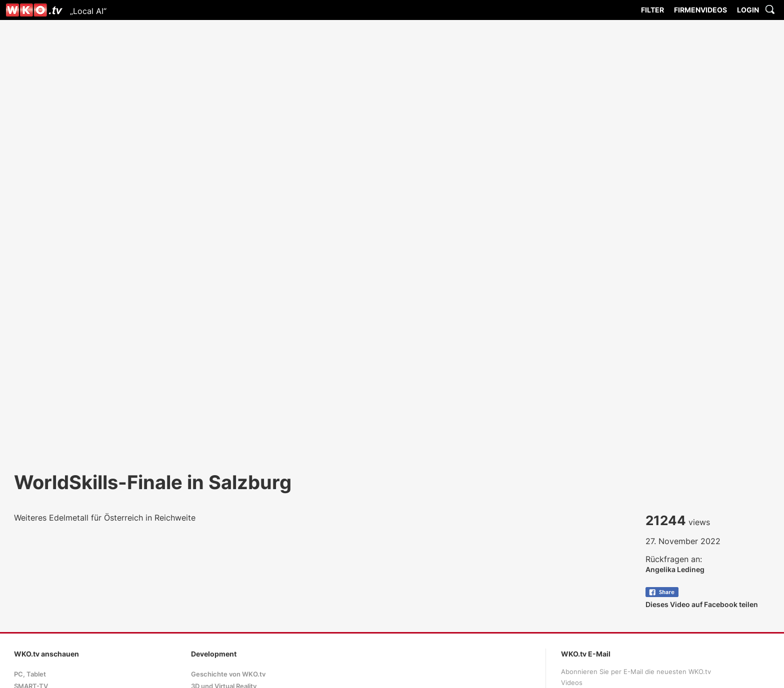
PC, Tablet (30, 674)
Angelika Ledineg (675, 569)
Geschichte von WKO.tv (228, 674)
